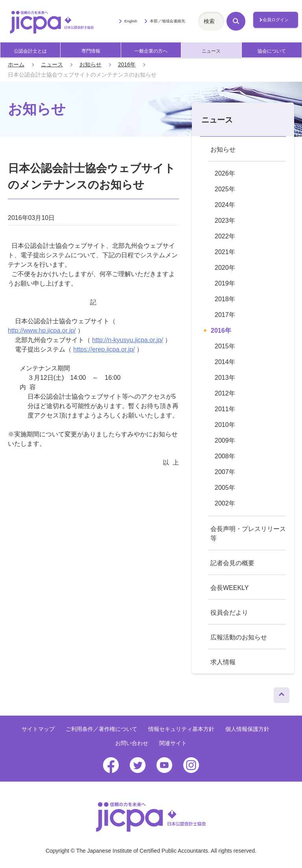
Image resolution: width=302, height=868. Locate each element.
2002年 (225, 503)
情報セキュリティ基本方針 (181, 729)
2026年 (225, 173)
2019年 (225, 283)
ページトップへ (282, 693)
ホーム (16, 64)
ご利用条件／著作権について (101, 729)
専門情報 (91, 51)
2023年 (225, 221)
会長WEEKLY (230, 588)
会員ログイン (276, 20)
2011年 (225, 409)
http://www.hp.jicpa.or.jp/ (42, 331)
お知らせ (90, 64)
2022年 (225, 236)
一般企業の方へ (151, 51)
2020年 (225, 268)
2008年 (225, 456)
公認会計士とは (30, 51)
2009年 (225, 440)
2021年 (225, 252)
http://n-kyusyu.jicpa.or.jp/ (128, 340)
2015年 (225, 346)
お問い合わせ (132, 743)
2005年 (225, 488)
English (131, 21)
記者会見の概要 (232, 563)
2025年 (225, 189)
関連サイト (173, 743)
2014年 (225, 362)
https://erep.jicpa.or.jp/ (104, 349)
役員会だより (229, 613)
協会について (272, 51)
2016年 (127, 64)
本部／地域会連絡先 (168, 21)
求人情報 (223, 662)
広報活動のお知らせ (239, 637)
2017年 (225, 315)
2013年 (225, 378)
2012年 (225, 393)
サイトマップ (38, 729)
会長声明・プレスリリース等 (248, 534)
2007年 (225, 472)
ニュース (211, 51)
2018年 (225, 299)
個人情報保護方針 (247, 729)
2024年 (225, 205)
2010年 (225, 425)
